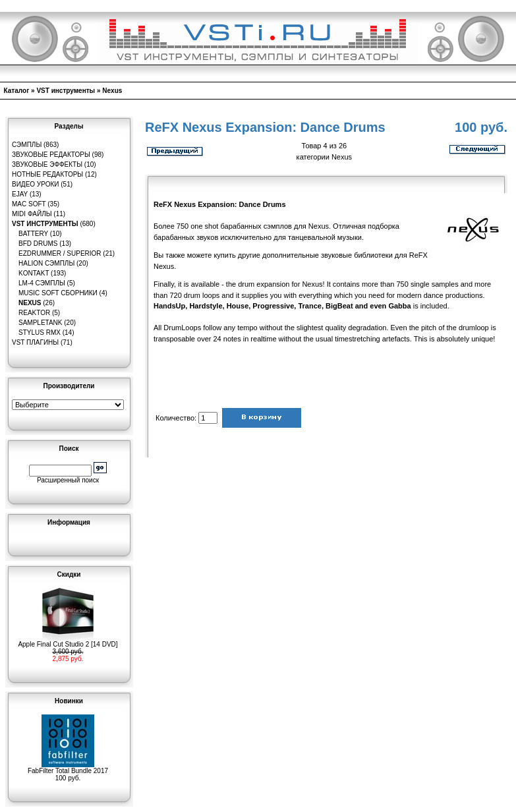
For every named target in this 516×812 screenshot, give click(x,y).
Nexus (112, 91)
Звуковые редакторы (51, 155)
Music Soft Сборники (58, 293)
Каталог (17, 91)
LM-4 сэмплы (42, 283)
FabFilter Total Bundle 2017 (68, 768)
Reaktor (34, 313)
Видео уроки (35, 184)
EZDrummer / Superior (60, 253)
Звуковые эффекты (47, 164)
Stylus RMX (40, 333)
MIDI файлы (32, 214)
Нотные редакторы (47, 174)
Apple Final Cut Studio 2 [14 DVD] (68, 641)
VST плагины (35, 342)
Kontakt (34, 273)
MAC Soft (29, 204)
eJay (20, 194)
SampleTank (41, 323)
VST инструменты (66, 91)
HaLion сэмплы (46, 263)
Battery (33, 234)
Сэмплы (27, 145)
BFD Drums (38, 244)
